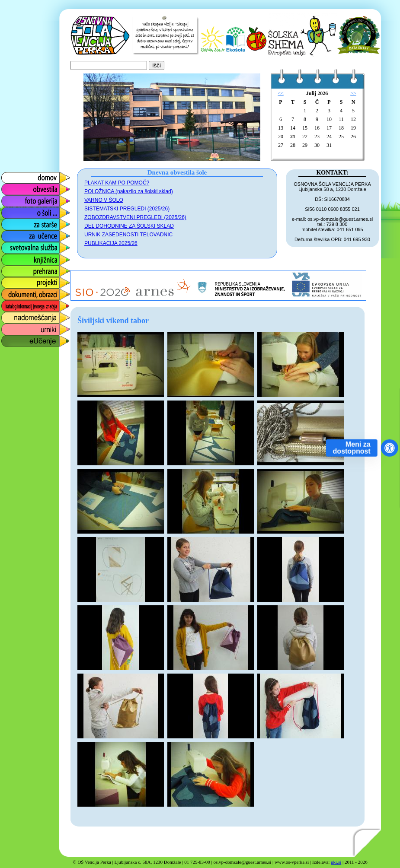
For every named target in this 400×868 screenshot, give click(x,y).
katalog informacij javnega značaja (27, 306)
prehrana (14, 269)
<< (281, 93)
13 (281, 128)
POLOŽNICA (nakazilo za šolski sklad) (129, 191)
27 (281, 145)
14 (293, 128)
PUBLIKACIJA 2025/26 (111, 243)
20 (281, 137)
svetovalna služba (27, 246)
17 (329, 128)
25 (341, 137)
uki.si (336, 862)
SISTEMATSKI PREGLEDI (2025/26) (128, 209)
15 (305, 128)
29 (305, 145)
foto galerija (18, 199)
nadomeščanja (22, 316)
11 (341, 119)
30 (317, 145)
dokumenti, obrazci (29, 292)
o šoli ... (12, 211)
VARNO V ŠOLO (104, 200)
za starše (14, 222)
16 (317, 128)
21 (293, 137)
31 (329, 145)
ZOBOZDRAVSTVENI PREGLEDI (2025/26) (135, 217)
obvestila (14, 187)
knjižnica (13, 257)
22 (305, 137)
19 (353, 128)
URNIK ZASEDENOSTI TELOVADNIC (128, 235)
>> (353, 93)
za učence (16, 234)
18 (341, 128)
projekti (11, 281)
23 (317, 137)
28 (293, 145)
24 (329, 137)
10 (329, 119)
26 (353, 137)
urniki (8, 327)
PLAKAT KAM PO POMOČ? (117, 183)
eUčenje (13, 339)
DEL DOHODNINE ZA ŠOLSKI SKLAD (129, 226)
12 (353, 119)
